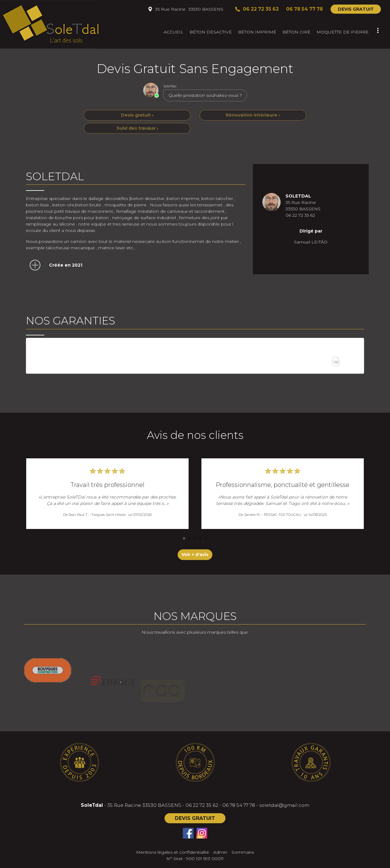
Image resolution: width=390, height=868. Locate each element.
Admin (220, 852)
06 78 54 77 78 (239, 805)
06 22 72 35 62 (202, 805)
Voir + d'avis (195, 555)
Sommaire (243, 852)
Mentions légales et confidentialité (173, 852)
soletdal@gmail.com (284, 805)
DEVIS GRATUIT (356, 9)
